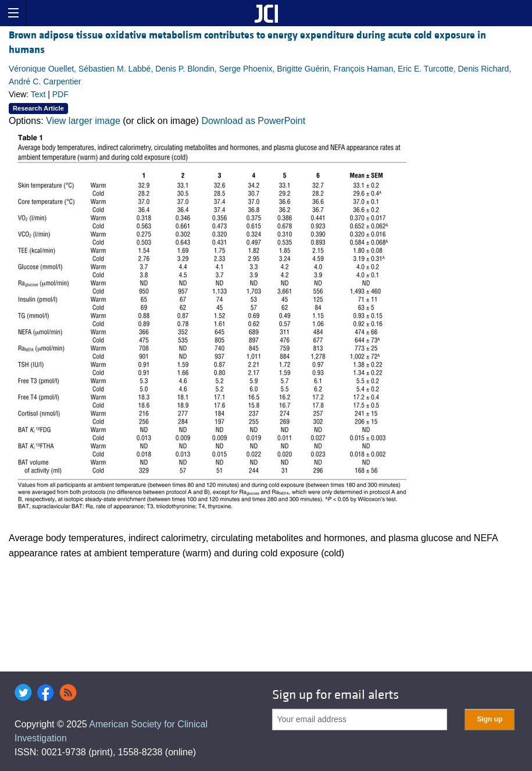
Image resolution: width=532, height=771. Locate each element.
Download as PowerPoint (253, 121)
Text (38, 94)
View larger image (83, 121)
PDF (60, 94)
